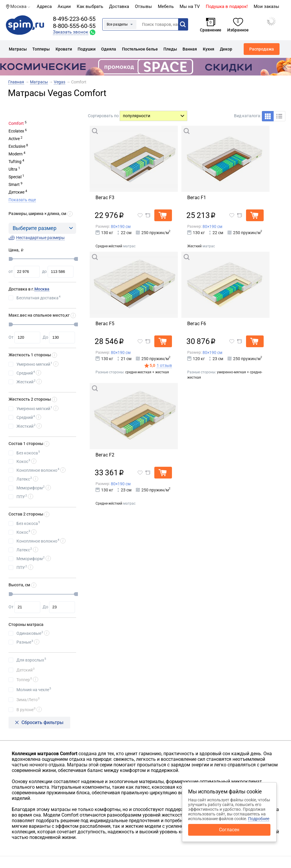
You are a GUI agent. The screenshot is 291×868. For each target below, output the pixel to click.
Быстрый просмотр (122, 131)
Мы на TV (190, 6)
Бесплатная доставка (39, 298)
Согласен (229, 830)
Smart (14, 184)
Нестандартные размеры (40, 238)
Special (15, 177)
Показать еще (22, 200)
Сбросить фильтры (42, 722)
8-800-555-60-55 (74, 26)
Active (14, 139)
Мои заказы (266, 6)
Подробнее (259, 819)
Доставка (119, 6)
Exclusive (17, 146)
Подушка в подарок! (227, 6)
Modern (16, 154)
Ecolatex (16, 131)
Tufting (15, 162)
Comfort (16, 123)
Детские (16, 192)
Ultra (13, 169)
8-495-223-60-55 (74, 19)
